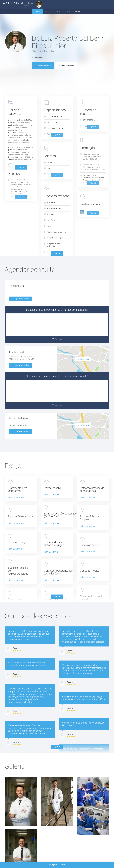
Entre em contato (67, 66)
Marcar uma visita (44, 66)
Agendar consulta (57, 865)
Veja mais (21, 167)
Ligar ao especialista (21, 299)
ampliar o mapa (83, 359)
